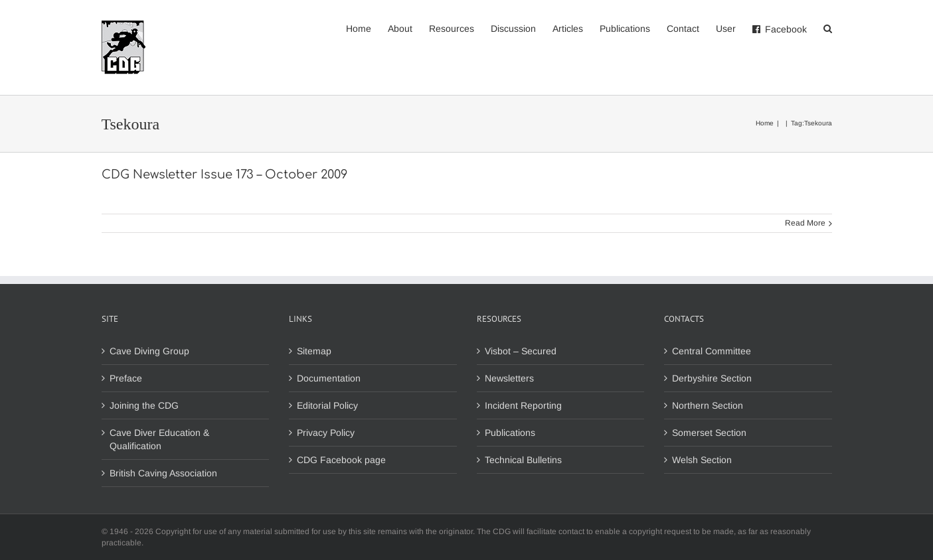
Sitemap (314, 351)
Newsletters (509, 378)
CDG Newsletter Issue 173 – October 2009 (224, 175)
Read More (805, 223)
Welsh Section (702, 460)
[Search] (828, 28)
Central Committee (712, 351)
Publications (510, 433)
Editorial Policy (327, 405)
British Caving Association (163, 473)
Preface (126, 378)
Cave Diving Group (149, 351)
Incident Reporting (523, 405)
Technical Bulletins (523, 460)
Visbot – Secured (521, 351)
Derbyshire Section (712, 378)
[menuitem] (367, 28)
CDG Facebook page (341, 460)
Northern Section (708, 405)
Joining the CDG (144, 405)
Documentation (329, 378)
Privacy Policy (326, 433)
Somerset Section (709, 433)
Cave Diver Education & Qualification (159, 439)
